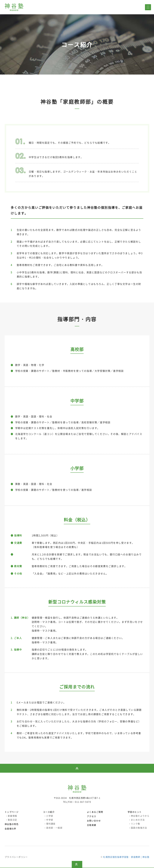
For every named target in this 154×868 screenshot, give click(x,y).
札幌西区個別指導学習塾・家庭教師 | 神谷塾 (126, 857)
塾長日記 (12, 820)
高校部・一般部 (53, 828)
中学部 (49, 820)
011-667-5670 (83, 802)
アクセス (92, 816)
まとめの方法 (137, 820)
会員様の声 (10, 829)
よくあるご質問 (95, 812)
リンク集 (135, 824)
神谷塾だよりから (139, 816)
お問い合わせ (94, 821)
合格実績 (92, 825)
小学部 (49, 816)
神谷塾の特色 (12, 824)
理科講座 (50, 824)
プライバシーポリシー (16, 857)
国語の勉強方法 (138, 828)
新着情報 (12, 816)
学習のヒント (135, 812)
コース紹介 (49, 812)
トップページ (12, 812)
